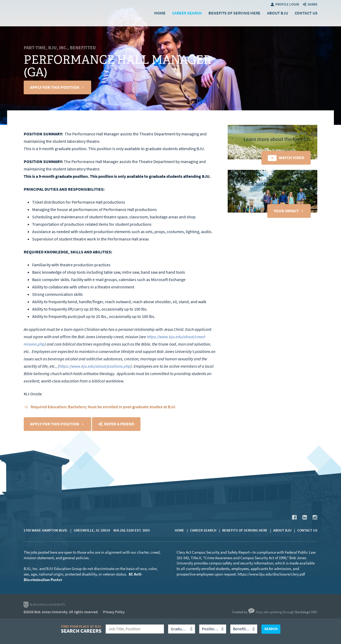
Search (271, 629)
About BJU (277, 13)
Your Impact (286, 211)
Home (160, 13)
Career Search (187, 13)
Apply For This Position (55, 87)
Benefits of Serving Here (234, 13)
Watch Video (292, 158)
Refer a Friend (119, 424)
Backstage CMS (306, 612)
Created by (243, 612)
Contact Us (306, 13)
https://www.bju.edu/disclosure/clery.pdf (271, 574)
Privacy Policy (114, 612)
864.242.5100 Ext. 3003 (131, 530)
